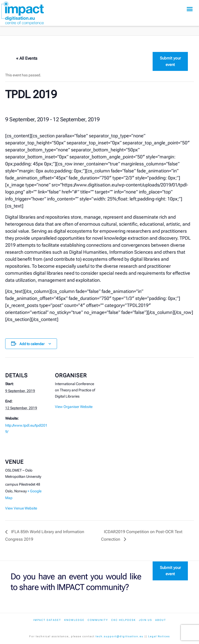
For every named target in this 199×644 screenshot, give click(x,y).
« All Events (27, 58)
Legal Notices (159, 636)
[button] (190, 9)
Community (98, 620)
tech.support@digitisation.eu (120, 636)
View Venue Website (21, 508)
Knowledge (74, 620)
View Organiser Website (74, 407)
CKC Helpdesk (123, 620)
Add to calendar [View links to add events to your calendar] (32, 344)
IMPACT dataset (47, 620)
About (161, 620)
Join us (145, 620)
